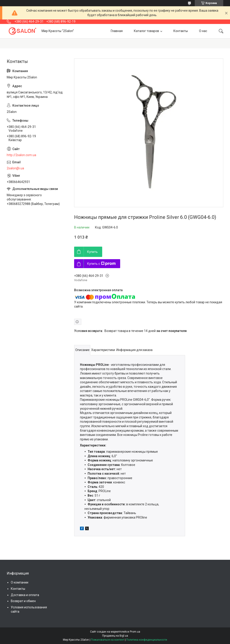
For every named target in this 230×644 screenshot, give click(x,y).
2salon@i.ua (15, 168)
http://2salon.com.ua (21, 155)
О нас (203, 31)
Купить (92, 252)
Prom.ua (135, 632)
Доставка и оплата (25, 595)
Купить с (101, 264)
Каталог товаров (146, 31)
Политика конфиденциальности (147, 640)
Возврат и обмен (23, 601)
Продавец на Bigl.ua (115, 636)
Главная (117, 31)
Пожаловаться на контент (108, 640)
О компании (20, 582)
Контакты (181, 31)
